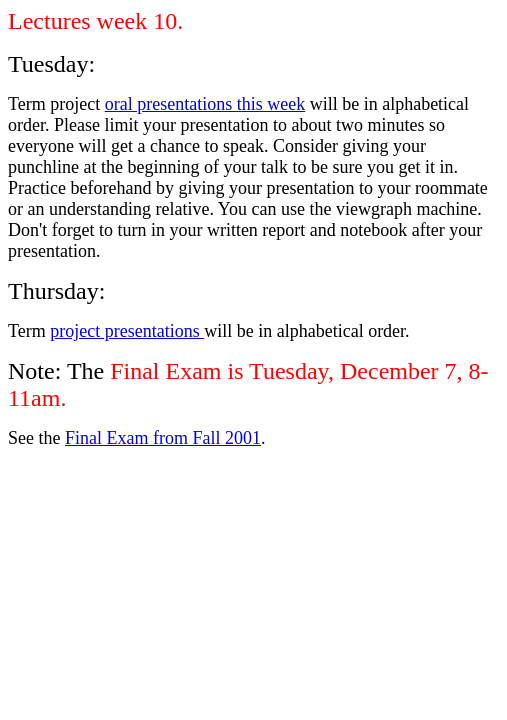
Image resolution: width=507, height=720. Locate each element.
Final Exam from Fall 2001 (163, 438)
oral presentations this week (205, 104)
